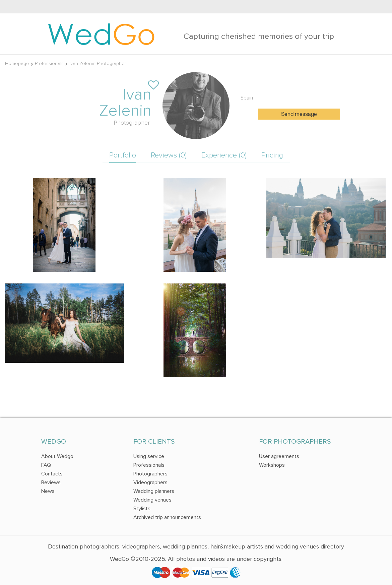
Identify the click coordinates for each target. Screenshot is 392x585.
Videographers (150, 482)
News (48, 491)
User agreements (279, 456)
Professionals (49, 63)
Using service (149, 456)
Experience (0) (224, 155)
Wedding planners (154, 491)
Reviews (51, 482)
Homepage (17, 63)
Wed (101, 34)
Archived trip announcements (167, 517)
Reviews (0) (169, 155)
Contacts (52, 474)
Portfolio (123, 155)
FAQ (46, 465)
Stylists (142, 509)
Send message (299, 115)
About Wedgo (57, 456)
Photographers (150, 474)
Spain (247, 98)
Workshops (272, 465)
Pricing (272, 155)
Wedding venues (152, 500)
